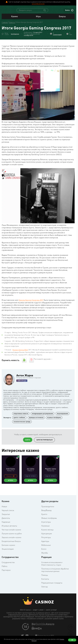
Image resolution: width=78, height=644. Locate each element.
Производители (48, 513)
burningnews (15, 40)
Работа (4, 572)
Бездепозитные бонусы (11, 547)
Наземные (45, 532)
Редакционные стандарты (52, 589)
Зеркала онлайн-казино (11, 543)
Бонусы (62, 22)
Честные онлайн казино (11, 536)
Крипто (44, 520)
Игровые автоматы (9, 532)
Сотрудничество (8, 568)
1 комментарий (57, 40)
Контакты (45, 585)
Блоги (44, 555)
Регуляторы (46, 543)
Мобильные (46, 551)
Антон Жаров (25, 381)
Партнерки (6, 576)
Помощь (45, 581)
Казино (14, 22)
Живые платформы (49, 524)
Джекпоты (6, 524)
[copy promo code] (14, 482)
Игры (38, 22)
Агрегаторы (46, 528)
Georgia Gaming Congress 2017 (31, 306)
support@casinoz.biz (38, 4)
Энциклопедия (8, 555)
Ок (72, 640)
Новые (4, 513)
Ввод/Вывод (46, 516)
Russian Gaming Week (20, 356)
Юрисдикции (47, 540)
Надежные (6, 528)
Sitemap (45, 593)
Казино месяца (47, 536)
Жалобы (45, 559)
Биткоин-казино (8, 551)
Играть (11, 486)
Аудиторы (45, 547)
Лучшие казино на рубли (12, 540)
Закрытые (6, 520)
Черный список (8, 516)
